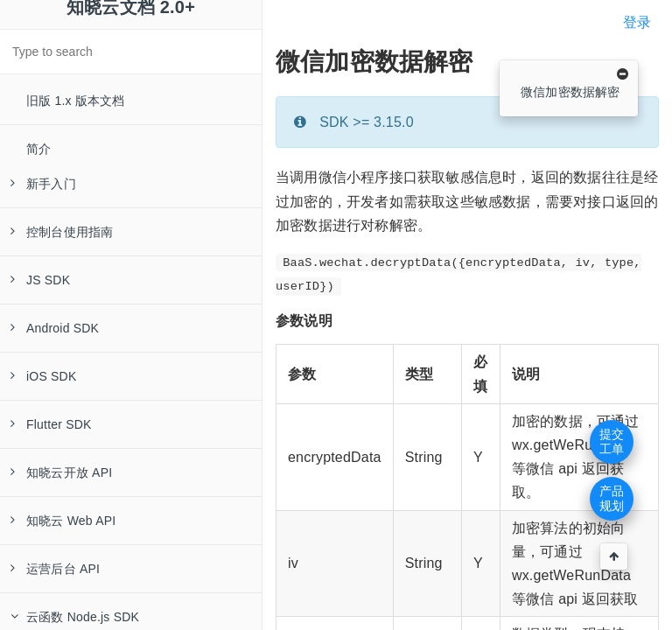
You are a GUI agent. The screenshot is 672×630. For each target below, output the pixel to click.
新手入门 (43, 184)
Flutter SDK (51, 424)
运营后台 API (55, 569)
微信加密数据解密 (570, 92)
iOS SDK (43, 376)
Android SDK (55, 328)
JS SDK (40, 280)
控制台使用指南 (62, 232)
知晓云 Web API (63, 521)
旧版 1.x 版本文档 (76, 101)
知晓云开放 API (61, 472)
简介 (38, 149)
